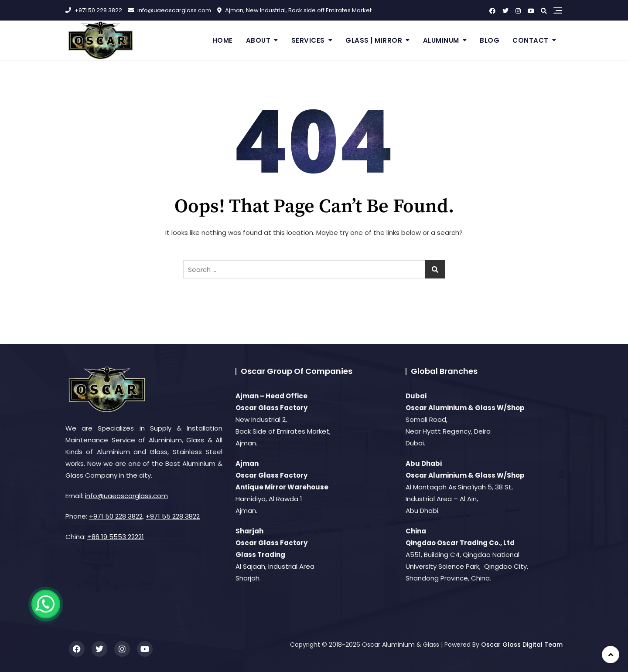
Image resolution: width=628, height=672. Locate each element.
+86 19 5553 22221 (116, 537)
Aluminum (441, 40)
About (258, 40)
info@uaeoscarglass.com (170, 10)
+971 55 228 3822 (173, 516)
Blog (490, 40)
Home (223, 40)
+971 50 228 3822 (94, 10)
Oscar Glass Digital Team (522, 645)
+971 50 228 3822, (116, 516)
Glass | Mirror (374, 40)
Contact (531, 40)
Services (308, 40)
